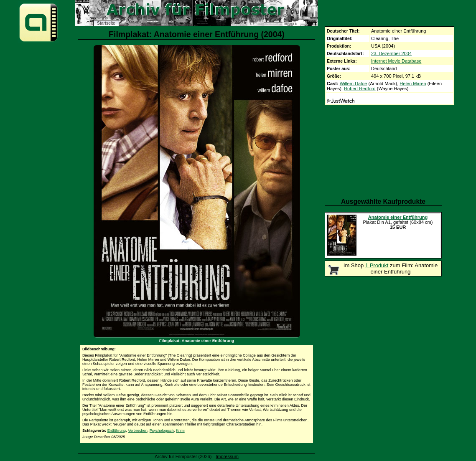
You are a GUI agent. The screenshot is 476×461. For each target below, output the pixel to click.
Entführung (117, 431)
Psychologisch (162, 431)
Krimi (180, 431)
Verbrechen (138, 431)
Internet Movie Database (396, 61)
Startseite (106, 23)
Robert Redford (360, 89)
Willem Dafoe (354, 84)
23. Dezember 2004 (391, 53)
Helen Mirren (413, 84)
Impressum (227, 456)
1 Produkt (377, 265)
